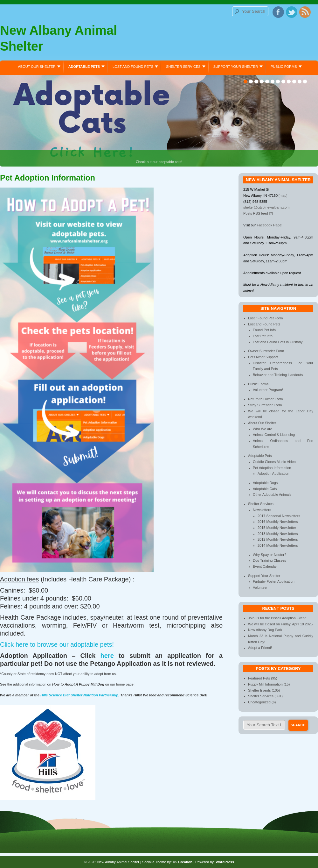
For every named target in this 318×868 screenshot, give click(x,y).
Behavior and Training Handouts (278, 375)
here (107, 656)
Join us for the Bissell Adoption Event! (277, 618)
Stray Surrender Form (265, 405)
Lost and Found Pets (133, 67)
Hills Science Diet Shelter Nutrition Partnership (79, 695)
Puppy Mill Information (265, 684)
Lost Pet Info (263, 336)
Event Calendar (265, 566)
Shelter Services (183, 67)
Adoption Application (273, 473)
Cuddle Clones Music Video (274, 462)
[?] (271, 213)
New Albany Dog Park (265, 630)
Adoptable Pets (84, 67)
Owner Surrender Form (266, 351)
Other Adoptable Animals (272, 494)
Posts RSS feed (256, 213)
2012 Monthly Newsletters (278, 539)
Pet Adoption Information (272, 468)
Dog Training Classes (270, 560)
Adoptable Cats (265, 489)
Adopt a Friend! (260, 648)
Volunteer (260, 587)
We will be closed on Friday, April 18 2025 (280, 624)
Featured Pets (259, 678)
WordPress (225, 862)
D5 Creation (183, 862)
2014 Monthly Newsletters (278, 545)
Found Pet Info (264, 330)
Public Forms (284, 67)
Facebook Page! (270, 225)
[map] (283, 196)
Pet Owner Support (263, 357)
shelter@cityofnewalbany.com (266, 207)
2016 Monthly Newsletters (278, 522)
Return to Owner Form (265, 399)
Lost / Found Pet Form (265, 318)
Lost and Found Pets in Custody (278, 342)
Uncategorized (259, 702)
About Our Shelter (37, 67)
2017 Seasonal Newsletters (279, 516)
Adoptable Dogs (265, 483)
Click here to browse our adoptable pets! (57, 644)
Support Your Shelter (236, 67)
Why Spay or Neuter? (270, 555)
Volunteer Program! (268, 390)
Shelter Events (259, 690)
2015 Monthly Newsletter (277, 528)
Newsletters (262, 510)
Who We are (263, 429)
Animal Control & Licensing (274, 435)
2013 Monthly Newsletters (278, 534)
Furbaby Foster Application (274, 581)
